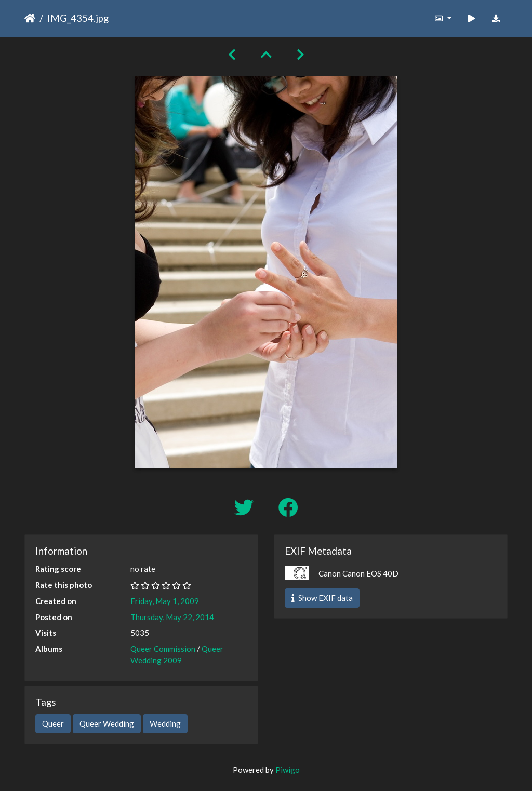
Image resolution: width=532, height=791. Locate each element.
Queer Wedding (107, 723)
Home (30, 18)
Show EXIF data (322, 598)
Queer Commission (163, 649)
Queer (53, 723)
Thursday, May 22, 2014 (172, 617)
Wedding (165, 723)
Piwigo (288, 770)
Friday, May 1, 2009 (165, 601)
